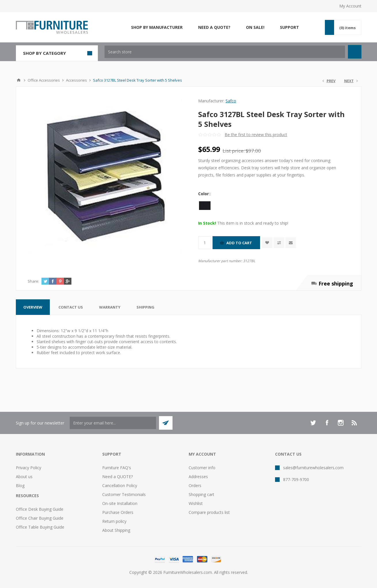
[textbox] (225, 52)
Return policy (114, 521)
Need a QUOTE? (118, 477)
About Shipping (116, 530)
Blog (20, 485)
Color (204, 194)
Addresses (198, 477)
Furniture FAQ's (117, 468)
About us (24, 477)
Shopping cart (201, 494)
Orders (195, 485)
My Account (350, 6)
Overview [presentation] (33, 307)
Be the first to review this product (256, 135)
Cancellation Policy (120, 485)
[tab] (33, 307)
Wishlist (196, 503)
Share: (33, 281)
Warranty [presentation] (110, 307)
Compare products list (209, 512)
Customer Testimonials (124, 494)
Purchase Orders (118, 512)
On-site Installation (120, 503)
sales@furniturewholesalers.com (313, 468)
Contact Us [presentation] (71, 307)
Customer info (202, 468)
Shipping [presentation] (145, 307)
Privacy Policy (29, 468)
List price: (234, 151)
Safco (231, 101)
